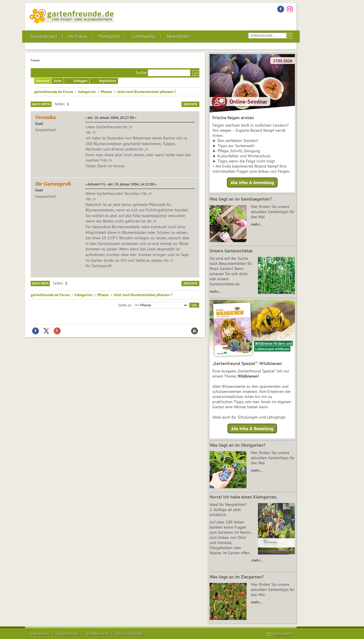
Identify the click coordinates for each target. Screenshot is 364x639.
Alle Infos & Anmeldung (252, 183)
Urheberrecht (98, 634)
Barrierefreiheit (130, 634)
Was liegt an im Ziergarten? (237, 577)
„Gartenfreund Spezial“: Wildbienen (247, 363)
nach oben (282, 634)
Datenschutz (68, 634)
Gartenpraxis (44, 36)
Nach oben (40, 283)
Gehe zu (125, 305)
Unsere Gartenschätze (231, 251)
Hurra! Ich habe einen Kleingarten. (244, 497)
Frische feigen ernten (233, 118)
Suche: (141, 73)
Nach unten (41, 104)
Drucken (190, 104)
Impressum (40, 634)
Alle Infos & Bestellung (252, 428)
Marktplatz (110, 36)
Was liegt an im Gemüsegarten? (241, 199)
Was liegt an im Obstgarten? (237, 445)
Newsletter (178, 36)
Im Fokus (78, 36)
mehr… (257, 224)
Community (144, 36)
